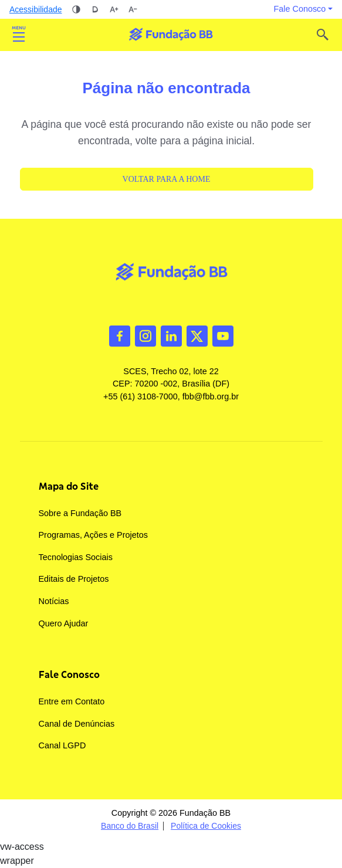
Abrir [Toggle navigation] (19, 35)
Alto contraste (76, 9)
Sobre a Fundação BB (80, 513)
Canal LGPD (62, 745)
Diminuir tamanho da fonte (133, 9)
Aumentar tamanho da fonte (114, 9)
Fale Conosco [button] (300, 9)
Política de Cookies (206, 826)
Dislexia (95, 9)
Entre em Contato (72, 701)
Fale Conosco (69, 674)
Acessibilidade (36, 9)
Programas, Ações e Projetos (93, 535)
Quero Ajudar (64, 623)
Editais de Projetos (74, 579)
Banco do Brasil (130, 826)
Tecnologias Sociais (76, 557)
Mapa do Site (69, 486)
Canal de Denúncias (77, 724)
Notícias (54, 601)
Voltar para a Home (167, 179)
